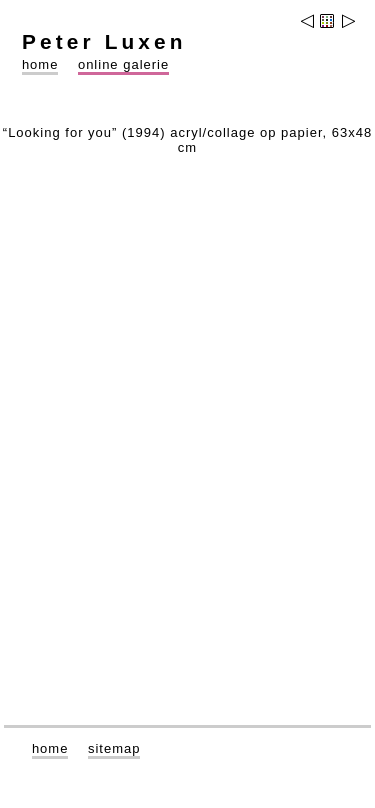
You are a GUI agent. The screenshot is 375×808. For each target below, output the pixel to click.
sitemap (114, 748)
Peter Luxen (104, 41)
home (40, 64)
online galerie (123, 64)
